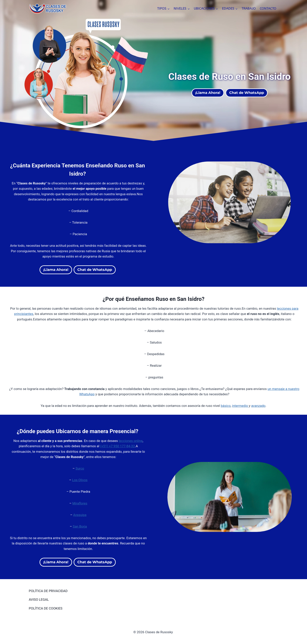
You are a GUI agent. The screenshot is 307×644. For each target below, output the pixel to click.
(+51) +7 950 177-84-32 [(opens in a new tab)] (117, 446)
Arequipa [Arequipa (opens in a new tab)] (80, 515)
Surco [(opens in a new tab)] (80, 468)
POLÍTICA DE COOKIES (46, 608)
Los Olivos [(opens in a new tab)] (80, 480)
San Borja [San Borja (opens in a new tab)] (80, 526)
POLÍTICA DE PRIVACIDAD (48, 591)
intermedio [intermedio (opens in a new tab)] (240, 406)
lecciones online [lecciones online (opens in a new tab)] (131, 441)
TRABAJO (249, 8)
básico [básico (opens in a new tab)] (226, 406)
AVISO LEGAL (39, 600)
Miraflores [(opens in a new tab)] (80, 503)
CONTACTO (268, 8)
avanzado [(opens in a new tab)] (258, 406)
